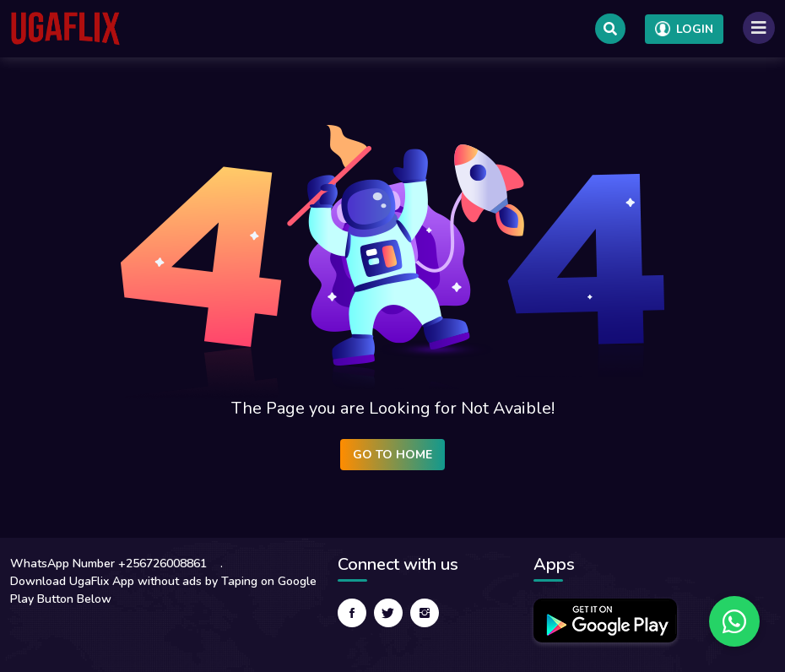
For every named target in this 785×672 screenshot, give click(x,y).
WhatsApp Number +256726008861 (108, 564)
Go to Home (392, 455)
